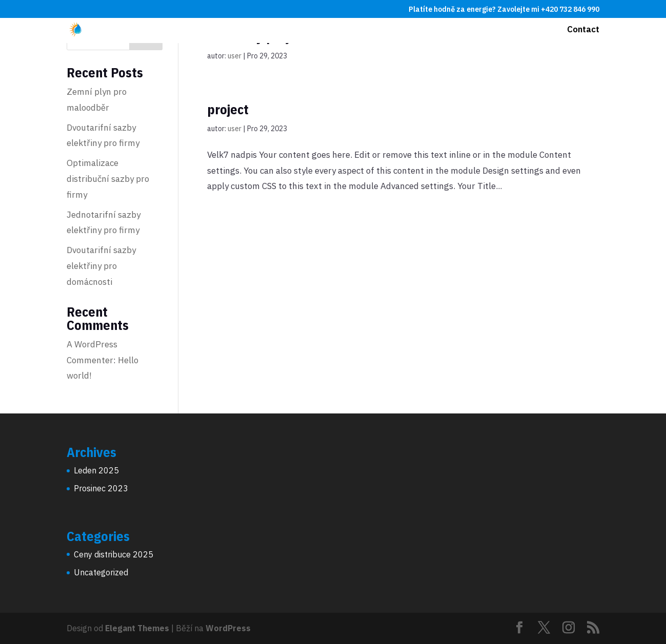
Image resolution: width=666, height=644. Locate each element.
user (235, 56)
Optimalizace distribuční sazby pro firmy (108, 179)
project (228, 109)
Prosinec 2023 (101, 488)
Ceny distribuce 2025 (114, 554)
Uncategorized (101, 572)
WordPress (228, 628)
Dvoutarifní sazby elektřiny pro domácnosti (101, 266)
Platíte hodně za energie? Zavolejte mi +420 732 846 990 (504, 10)
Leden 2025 (96, 470)
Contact (583, 30)
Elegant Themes (137, 628)
